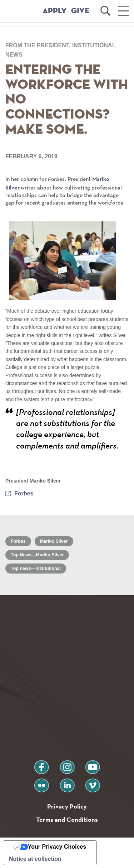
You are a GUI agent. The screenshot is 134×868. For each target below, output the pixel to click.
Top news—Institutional (36, 569)
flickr (41, 783)
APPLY (55, 11)
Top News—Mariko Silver (37, 555)
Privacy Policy (67, 806)
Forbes (24, 493)
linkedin (67, 783)
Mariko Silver (54, 541)
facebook (41, 764)
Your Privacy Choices (57, 847)
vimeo (93, 783)
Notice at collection (35, 859)
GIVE (80, 11)
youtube (93, 764)
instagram (67, 764)
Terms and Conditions (67, 819)
